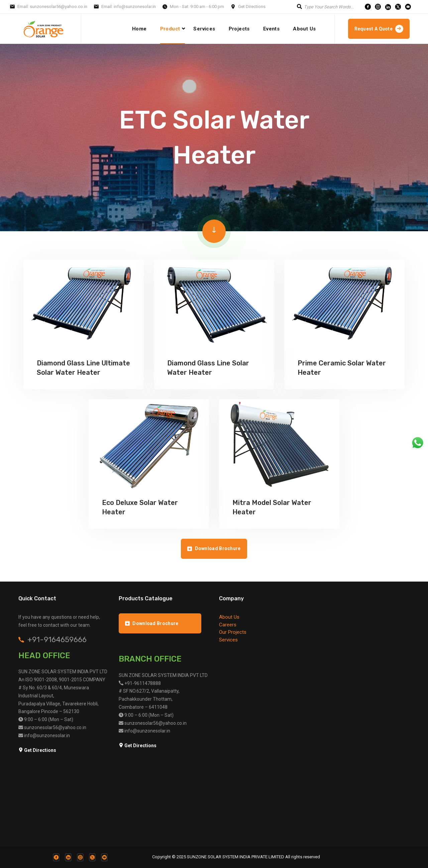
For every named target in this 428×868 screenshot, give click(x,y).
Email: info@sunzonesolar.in (129, 7)
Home (139, 29)
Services (204, 29)
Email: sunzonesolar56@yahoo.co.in (52, 7)
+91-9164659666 (57, 640)
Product (170, 29)
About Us (304, 29)
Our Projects (233, 632)
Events (271, 29)
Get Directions (252, 7)
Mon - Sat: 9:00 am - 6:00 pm (197, 7)
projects (239, 29)
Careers (228, 625)
